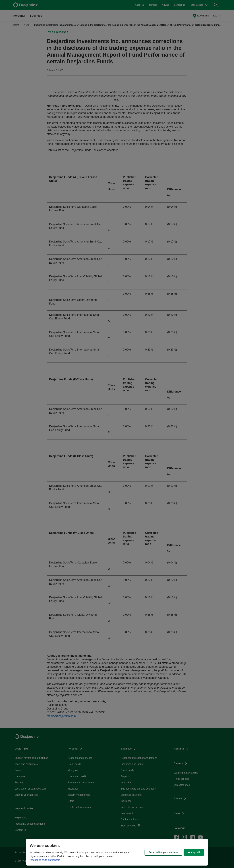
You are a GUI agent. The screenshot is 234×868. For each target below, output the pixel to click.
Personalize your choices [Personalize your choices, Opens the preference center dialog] (163, 852)
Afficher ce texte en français (45, 860)
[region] (117, 852)
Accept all (194, 852)
